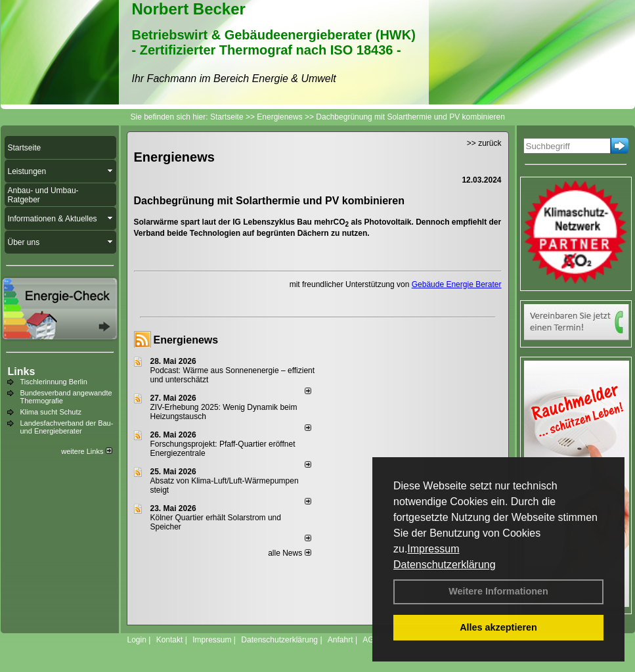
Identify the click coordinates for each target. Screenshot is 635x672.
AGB (371, 640)
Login (137, 640)
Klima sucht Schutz (51, 412)
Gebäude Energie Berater (457, 284)
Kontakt (170, 640)
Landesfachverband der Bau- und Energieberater (67, 427)
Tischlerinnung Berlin (54, 382)
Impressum (433, 549)
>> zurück (484, 143)
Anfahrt (340, 640)
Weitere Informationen (498, 591)
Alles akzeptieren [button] (498, 627)
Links (22, 371)
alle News (289, 553)
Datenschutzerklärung (445, 565)
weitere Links (86, 451)
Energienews (186, 340)
